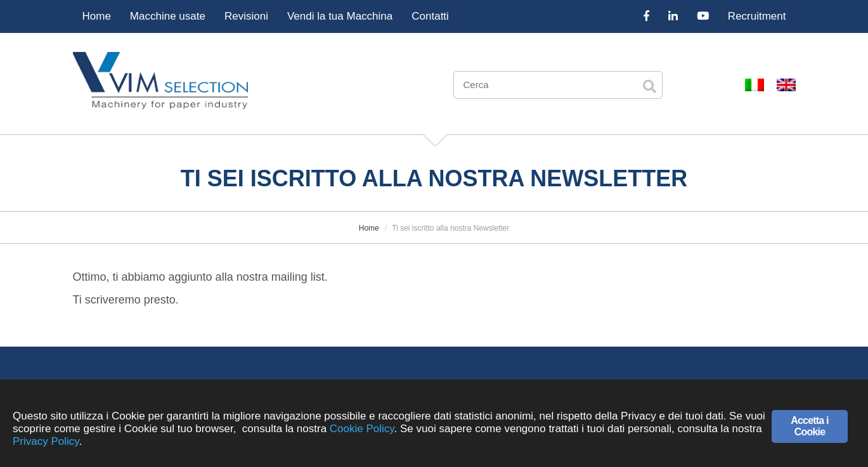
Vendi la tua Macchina (340, 16)
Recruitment (757, 16)
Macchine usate (168, 16)
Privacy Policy (46, 441)
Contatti (430, 16)
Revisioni (246, 16)
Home (97, 16)
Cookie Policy (362, 429)
